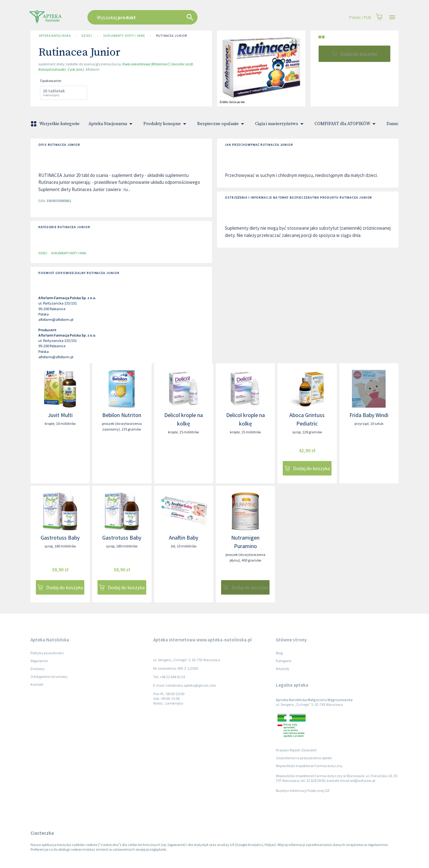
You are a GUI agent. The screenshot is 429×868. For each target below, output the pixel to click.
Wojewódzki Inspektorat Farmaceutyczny (309, 766)
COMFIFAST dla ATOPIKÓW (346, 124)
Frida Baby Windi (369, 415)
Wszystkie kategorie (56, 124)
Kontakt (37, 684)
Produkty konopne (166, 124)
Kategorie (284, 661)
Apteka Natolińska (55, 36)
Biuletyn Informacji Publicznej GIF (303, 791)
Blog (279, 653)
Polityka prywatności (47, 653)
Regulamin (39, 661)
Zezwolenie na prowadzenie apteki (304, 758)
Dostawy (38, 669)
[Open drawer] (392, 17)
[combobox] (174, 17)
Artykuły (283, 669)
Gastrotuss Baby (60, 538)
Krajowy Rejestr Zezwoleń (296, 750)
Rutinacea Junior (172, 36)
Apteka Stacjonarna (111, 124)
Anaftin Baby (184, 538)
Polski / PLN (360, 17)
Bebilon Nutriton (122, 415)
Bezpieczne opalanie (222, 124)
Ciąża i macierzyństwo (280, 124)
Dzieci (87, 36)
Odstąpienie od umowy (49, 676)
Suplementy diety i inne (124, 36)
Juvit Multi (60, 415)
